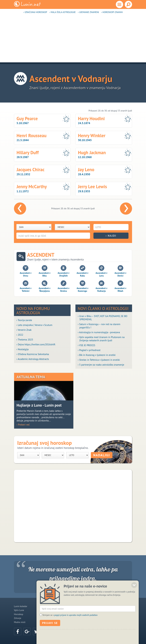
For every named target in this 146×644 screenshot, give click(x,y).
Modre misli (20, 622)
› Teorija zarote (24, 320)
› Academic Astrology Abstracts (33, 359)
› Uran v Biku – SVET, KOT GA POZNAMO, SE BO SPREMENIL (103, 318)
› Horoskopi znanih (112, 12)
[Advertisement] (73, 40)
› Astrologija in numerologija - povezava (99, 332)
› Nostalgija (22, 349)
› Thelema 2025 (25, 339)
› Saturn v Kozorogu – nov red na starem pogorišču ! (99, 326)
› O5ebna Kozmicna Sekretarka (33, 354)
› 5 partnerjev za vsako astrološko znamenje (101, 365)
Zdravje (18, 618)
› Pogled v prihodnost (89, 350)
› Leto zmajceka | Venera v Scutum (34, 325)
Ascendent (41, 255)
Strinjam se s (70, 635)
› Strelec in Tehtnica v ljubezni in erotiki (99, 360)
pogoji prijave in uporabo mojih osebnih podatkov (76, 635)
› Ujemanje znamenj (88, 12)
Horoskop (19, 614)
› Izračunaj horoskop (35, 12)
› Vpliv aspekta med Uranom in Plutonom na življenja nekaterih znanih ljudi (101, 339)
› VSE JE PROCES (87, 345)
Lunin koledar (21, 606)
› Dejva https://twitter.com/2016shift (36, 344)
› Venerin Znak (24, 330)
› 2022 (20, 335)
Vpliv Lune (19, 610)
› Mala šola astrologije (62, 12)
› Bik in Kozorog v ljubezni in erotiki (97, 355)
